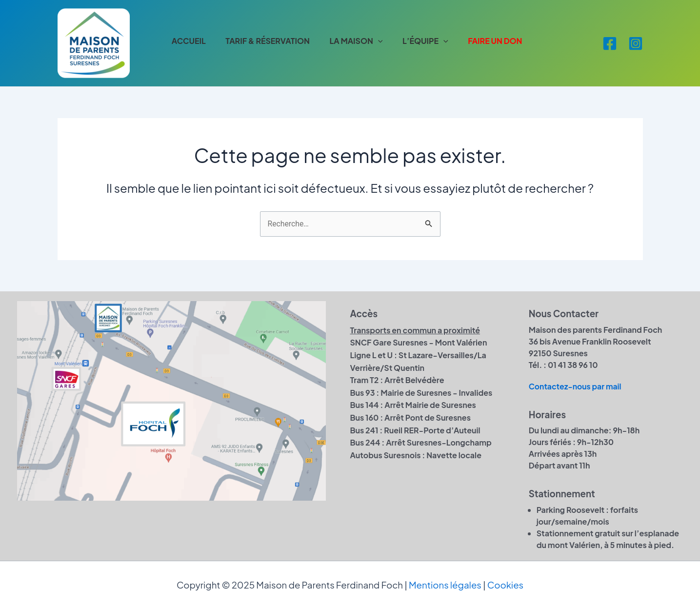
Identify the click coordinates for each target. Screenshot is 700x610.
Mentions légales (445, 585)
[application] (382, 41)
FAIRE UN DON (502, 41)
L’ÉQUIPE (431, 41)
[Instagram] (636, 43)
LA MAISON (360, 41)
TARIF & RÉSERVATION (270, 41)
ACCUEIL (190, 41)
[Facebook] (610, 43)
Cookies (505, 585)
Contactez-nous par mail (576, 386)
